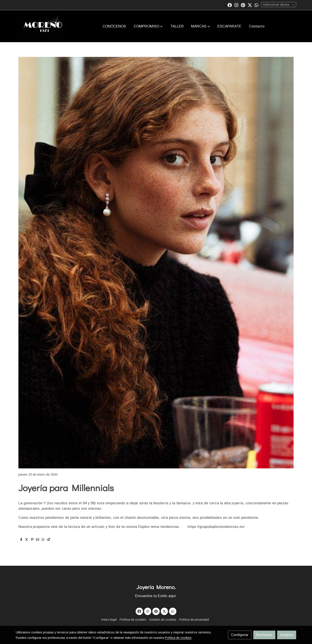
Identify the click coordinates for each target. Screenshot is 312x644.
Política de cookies (133, 620)
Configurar (240, 635)
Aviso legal (109, 620)
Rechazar (264, 635)
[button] (148, 26)
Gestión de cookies (163, 620)
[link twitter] (250, 5)
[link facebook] (230, 5)
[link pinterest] (243, 5)
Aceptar (287, 635)
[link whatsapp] (257, 5)
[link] (43, 26)
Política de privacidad (194, 620)
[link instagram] (236, 5)
